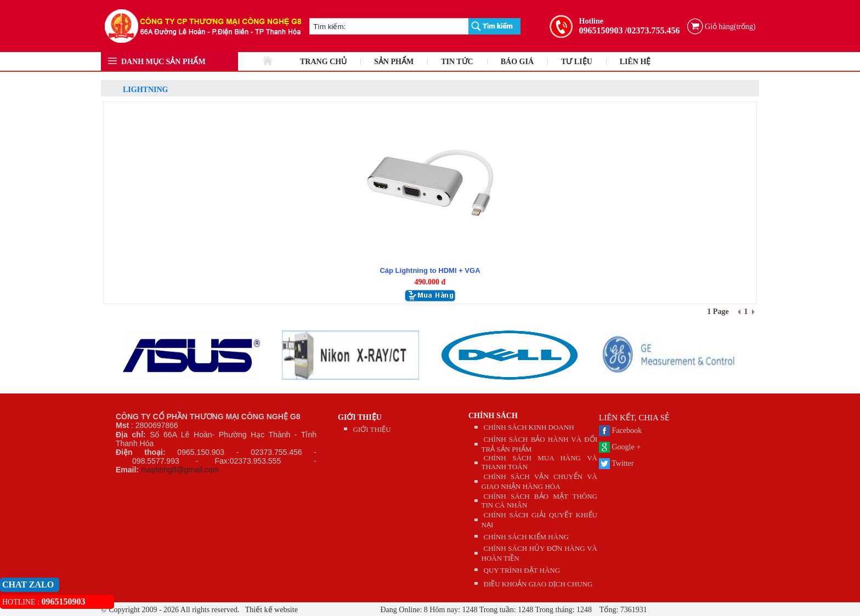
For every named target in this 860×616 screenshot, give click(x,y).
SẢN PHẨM (394, 62)
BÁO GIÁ (517, 62)
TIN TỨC (457, 62)
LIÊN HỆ (635, 62)
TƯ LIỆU (577, 62)
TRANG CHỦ (323, 62)
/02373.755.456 (652, 30)
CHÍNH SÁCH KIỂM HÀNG (526, 537)
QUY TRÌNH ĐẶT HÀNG (522, 570)
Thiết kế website (271, 610)
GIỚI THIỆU (360, 417)
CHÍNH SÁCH (493, 416)
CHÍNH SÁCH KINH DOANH (529, 427)
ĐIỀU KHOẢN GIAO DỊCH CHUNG (538, 584)
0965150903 (601, 30)
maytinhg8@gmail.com (180, 470)
